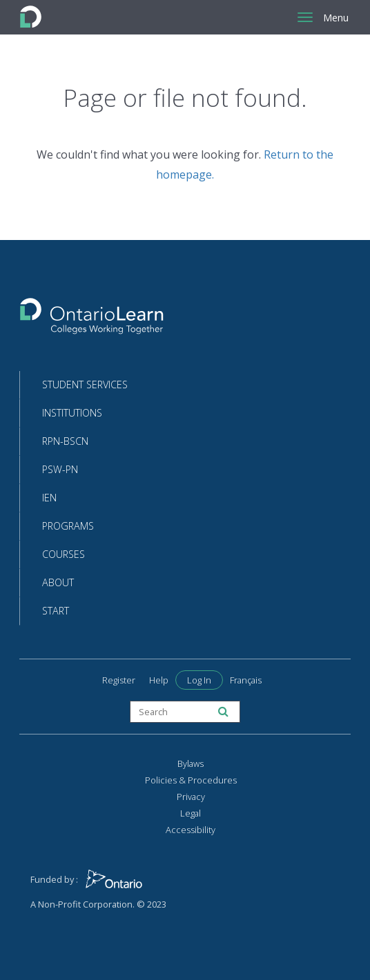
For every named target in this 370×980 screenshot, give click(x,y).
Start (56, 611)
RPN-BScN (65, 441)
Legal (191, 813)
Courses (64, 554)
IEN (49, 498)
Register (119, 680)
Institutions (72, 413)
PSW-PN (60, 469)
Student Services (85, 384)
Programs (68, 526)
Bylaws (191, 763)
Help (159, 680)
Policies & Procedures (191, 780)
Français (246, 680)
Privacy (191, 797)
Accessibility (191, 830)
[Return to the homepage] (92, 320)
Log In (199, 680)
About (58, 582)
